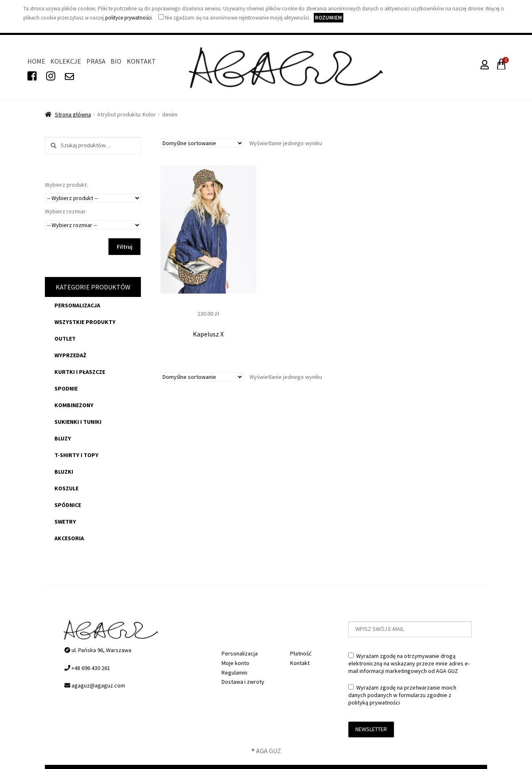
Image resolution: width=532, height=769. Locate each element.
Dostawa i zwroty (243, 682)
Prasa (96, 61)
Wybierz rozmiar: (66, 211)
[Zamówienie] (202, 143)
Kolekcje (66, 61)
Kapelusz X (208, 334)
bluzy (63, 438)
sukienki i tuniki (78, 422)
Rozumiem (329, 18)
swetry (65, 522)
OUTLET (65, 339)
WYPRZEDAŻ (70, 355)
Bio (116, 61)
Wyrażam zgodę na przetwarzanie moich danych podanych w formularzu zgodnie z (402, 695)
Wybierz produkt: (66, 185)
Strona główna (73, 114)
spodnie (66, 388)
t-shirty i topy (76, 455)
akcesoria (69, 538)
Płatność (301, 653)
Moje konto (235, 663)
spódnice (68, 505)
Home (36, 61)
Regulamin (234, 673)
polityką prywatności (374, 702)
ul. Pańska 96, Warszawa (98, 650)
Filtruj (125, 247)
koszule (66, 488)
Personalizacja (77, 305)
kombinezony (74, 405)
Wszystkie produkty (85, 322)
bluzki (64, 472)
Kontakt (141, 61)
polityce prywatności (128, 18)
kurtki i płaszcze (80, 372)
